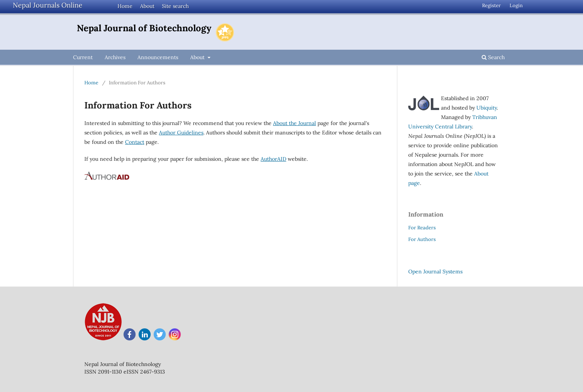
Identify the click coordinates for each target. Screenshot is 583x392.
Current (83, 57)
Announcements (158, 57)
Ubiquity (487, 108)
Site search (175, 6)
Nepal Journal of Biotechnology (144, 28)
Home (125, 6)
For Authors (422, 239)
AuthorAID (273, 159)
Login (516, 5)
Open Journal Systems (435, 272)
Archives (115, 57)
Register (491, 5)
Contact (135, 142)
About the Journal (295, 123)
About (147, 6)
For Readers (422, 228)
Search (493, 57)
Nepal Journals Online (48, 5)
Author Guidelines (181, 133)
